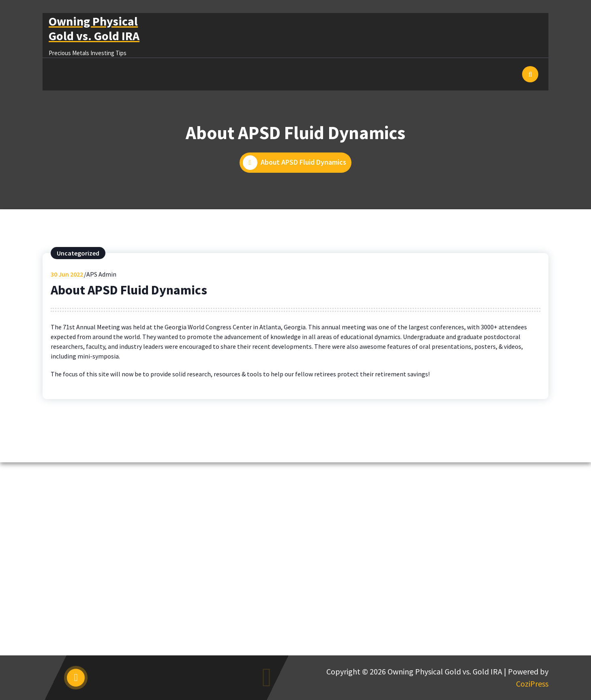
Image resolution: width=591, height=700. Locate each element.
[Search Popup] (530, 74)
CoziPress (532, 684)
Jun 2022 (67, 274)
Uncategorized (78, 253)
